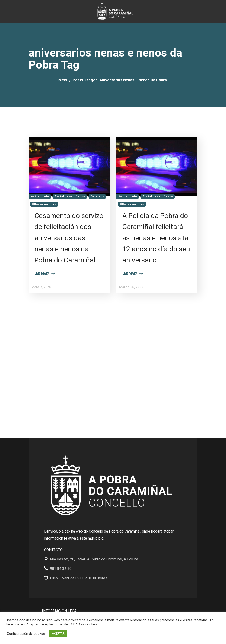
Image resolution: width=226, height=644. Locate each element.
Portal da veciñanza (70, 196)
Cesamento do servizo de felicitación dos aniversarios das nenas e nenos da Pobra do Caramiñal (69, 238)
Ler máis (42, 273)
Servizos (97, 196)
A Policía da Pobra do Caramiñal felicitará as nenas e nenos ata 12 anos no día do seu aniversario (156, 238)
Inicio (62, 80)
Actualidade (40, 196)
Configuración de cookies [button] (26, 634)
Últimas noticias (44, 204)
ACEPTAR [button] (58, 633)
